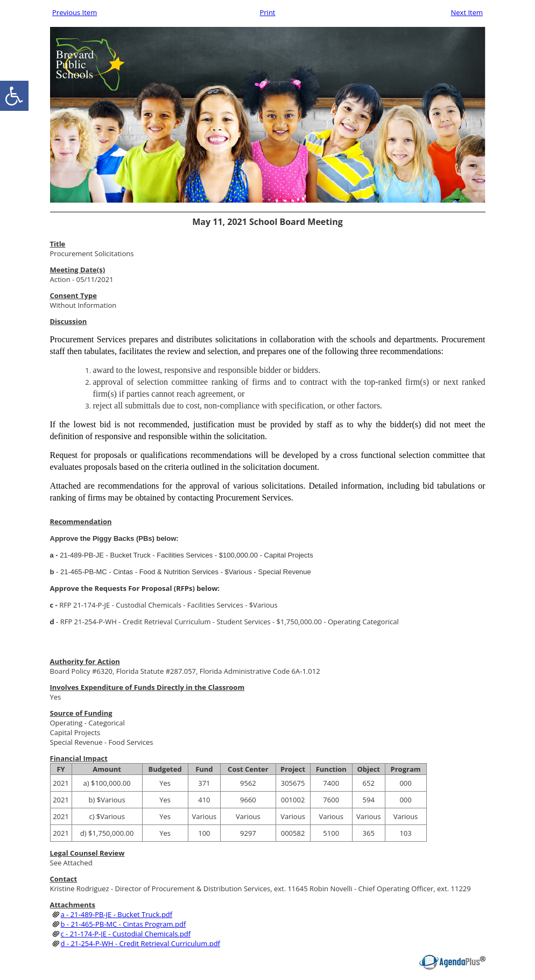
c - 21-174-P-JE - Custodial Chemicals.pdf (126, 934)
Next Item (467, 12)
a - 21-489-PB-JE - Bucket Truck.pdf (117, 914)
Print (267, 12)
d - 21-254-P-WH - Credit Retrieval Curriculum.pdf (140, 943)
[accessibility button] (14, 96)
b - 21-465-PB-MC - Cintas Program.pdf (124, 924)
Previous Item (75, 12)
